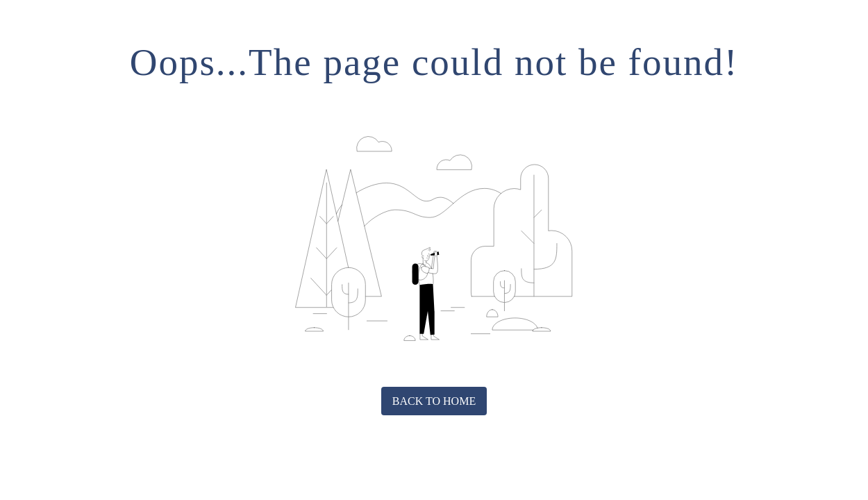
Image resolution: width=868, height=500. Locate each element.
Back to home (434, 401)
